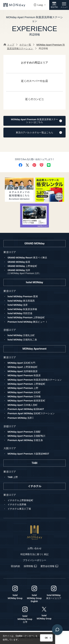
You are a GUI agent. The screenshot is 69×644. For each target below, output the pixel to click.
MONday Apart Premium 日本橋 (24, 396)
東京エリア (10, 357)
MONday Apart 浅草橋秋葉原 (23, 371)
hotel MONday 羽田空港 (20, 313)
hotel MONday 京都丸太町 (21, 335)
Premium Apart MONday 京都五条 (25, 440)
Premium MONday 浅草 (20, 418)
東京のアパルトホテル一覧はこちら (39, 133)
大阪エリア (10, 448)
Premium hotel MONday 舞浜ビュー (28, 322)
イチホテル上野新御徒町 (20, 500)
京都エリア (10, 426)
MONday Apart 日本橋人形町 (23, 405)
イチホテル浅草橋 (17, 504)
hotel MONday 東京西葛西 (21, 301)
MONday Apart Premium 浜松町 (24, 392)
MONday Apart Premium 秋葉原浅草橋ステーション (35, 380)
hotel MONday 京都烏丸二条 (22, 340)
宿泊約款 (15, 566)
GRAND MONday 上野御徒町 (22, 266)
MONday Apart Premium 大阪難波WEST (28, 454)
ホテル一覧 (25, 45)
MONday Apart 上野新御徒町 (23, 367)
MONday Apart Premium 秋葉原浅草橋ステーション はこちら (36, 121)
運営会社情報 (49, 566)
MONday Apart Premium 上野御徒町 (26, 384)
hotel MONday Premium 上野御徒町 (26, 318)
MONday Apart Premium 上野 (23, 388)
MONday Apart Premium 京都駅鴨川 (26, 436)
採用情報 (30, 566)
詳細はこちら (26, 640)
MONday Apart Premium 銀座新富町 (26, 401)
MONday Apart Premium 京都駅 (24, 432)
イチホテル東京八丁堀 (19, 509)
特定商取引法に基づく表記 (34, 554)
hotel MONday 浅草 (18, 305)
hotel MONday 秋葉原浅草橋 (22, 309)
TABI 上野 (13, 477)
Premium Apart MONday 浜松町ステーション (31, 413)
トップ (9, 45)
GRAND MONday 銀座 (19, 262)
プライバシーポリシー (34, 560)
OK (48, 638)
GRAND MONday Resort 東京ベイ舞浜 (27, 258)
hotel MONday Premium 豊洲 (23, 296)
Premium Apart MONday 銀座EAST (26, 409)
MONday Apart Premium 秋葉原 (24, 375)
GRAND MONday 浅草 (36, 272)
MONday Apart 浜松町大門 (21, 363)
